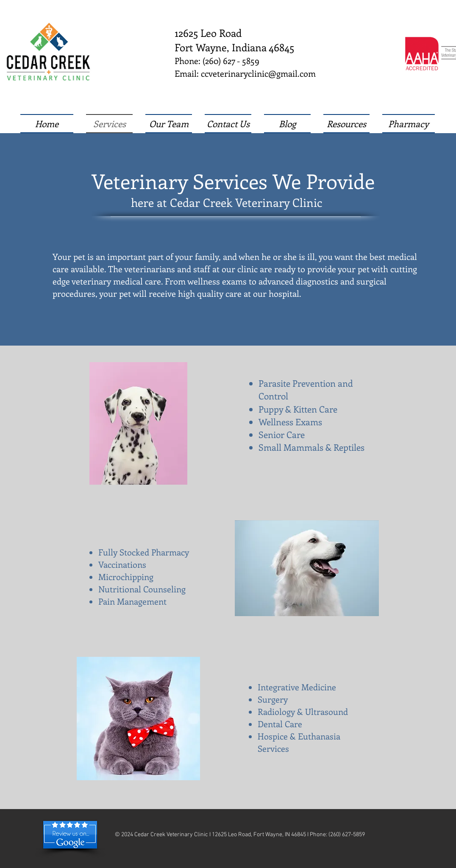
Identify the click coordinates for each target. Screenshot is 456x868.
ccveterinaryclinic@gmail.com (258, 73)
